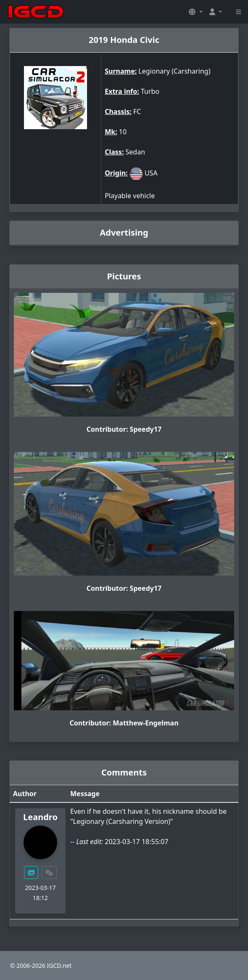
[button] (195, 12)
